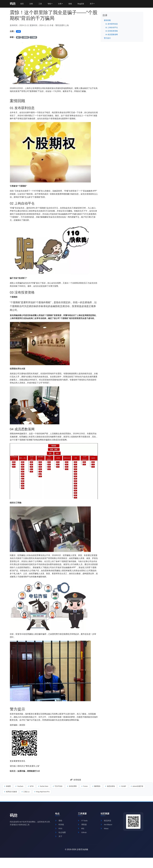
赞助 (59, 823)
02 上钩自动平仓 (112, 28)
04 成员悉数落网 (112, 35)
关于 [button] (96, 4)
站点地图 (61, 835)
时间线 (60, 827)
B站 (81, 831)
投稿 (73, 4)
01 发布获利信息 (112, 24)
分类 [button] (62, 4)
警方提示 (107, 38)
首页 (22, 4)
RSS (59, 831)
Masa (105, 831)
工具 (41, 4)
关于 (59, 839)
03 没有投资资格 (112, 31)
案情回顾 (107, 20)
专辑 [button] (51, 4)
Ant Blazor (107, 827)
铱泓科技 (106, 823)
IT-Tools (83, 823)
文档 (32, 4)
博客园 (82, 827)
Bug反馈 (84, 4)
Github (82, 835)
